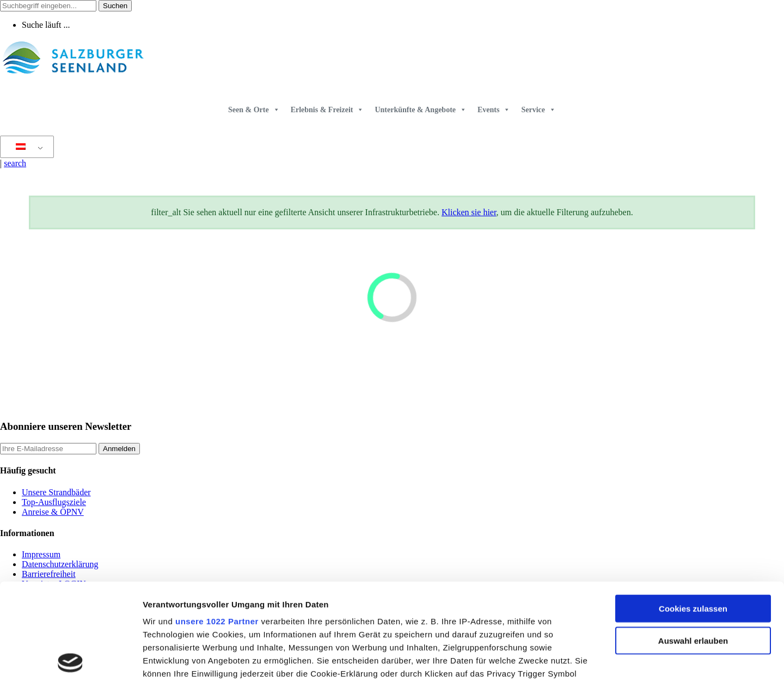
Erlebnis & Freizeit (327, 110)
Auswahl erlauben (693, 545)
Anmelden (119, 449)
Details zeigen (579, 659)
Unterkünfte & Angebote (421, 110)
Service (538, 110)
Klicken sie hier (469, 212)
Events (494, 110)
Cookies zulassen (693, 513)
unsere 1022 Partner (217, 525)
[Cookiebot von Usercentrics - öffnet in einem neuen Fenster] (71, 660)
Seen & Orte (254, 110)
